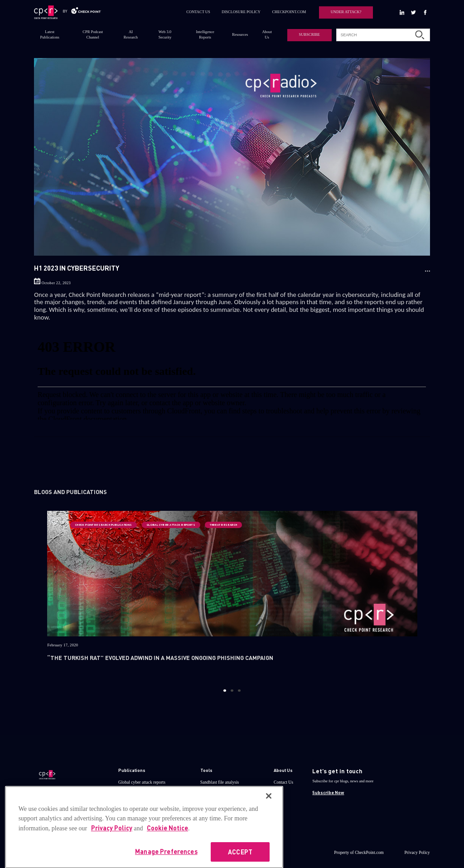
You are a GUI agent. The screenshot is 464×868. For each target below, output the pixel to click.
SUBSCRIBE (309, 34)
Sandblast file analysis (220, 782)
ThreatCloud (211, 794)
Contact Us (283, 782)
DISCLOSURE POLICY (241, 12)
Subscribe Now (328, 792)
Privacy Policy (417, 852)
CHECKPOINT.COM (289, 12)
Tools (206, 770)
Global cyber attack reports (142, 782)
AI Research (131, 34)
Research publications (137, 794)
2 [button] (232, 691)
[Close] (269, 812)
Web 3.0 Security (165, 34)
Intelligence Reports (205, 34)
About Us (267, 34)
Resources (240, 34)
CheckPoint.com (369, 852)
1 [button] (225, 691)
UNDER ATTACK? (346, 12)
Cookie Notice (167, 844)
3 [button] (239, 691)
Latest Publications (50, 34)
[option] (232, 595)
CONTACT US (198, 12)
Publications (132, 770)
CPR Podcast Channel (93, 34)
